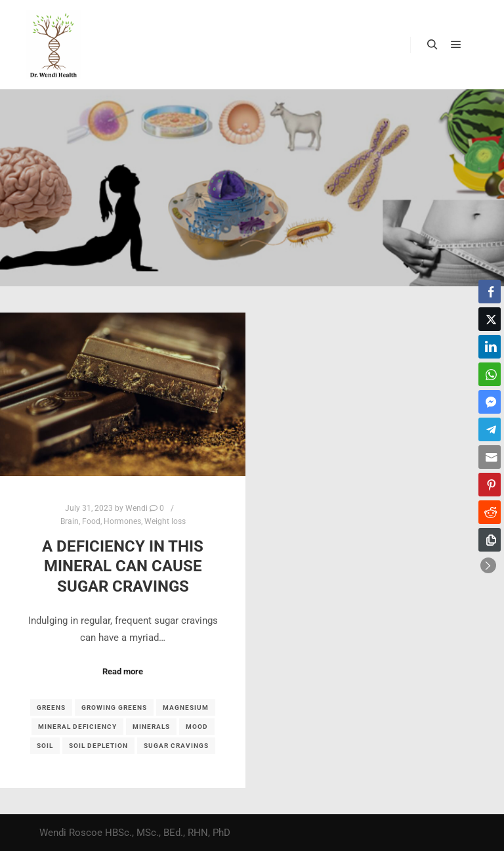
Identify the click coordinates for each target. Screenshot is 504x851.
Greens (51, 708)
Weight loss (165, 521)
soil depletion (98, 746)
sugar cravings (176, 746)
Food (91, 521)
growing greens (114, 708)
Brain (70, 521)
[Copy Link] (490, 540)
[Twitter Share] (490, 319)
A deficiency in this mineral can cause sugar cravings (123, 566)
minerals (151, 727)
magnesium (186, 708)
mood (197, 727)
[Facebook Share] (490, 292)
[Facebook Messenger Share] (490, 402)
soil (45, 746)
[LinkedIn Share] (490, 347)
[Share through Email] (490, 457)
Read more (123, 671)
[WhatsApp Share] (490, 374)
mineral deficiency (77, 727)
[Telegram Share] (490, 429)
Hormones (122, 521)
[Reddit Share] (490, 512)
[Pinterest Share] (490, 485)
